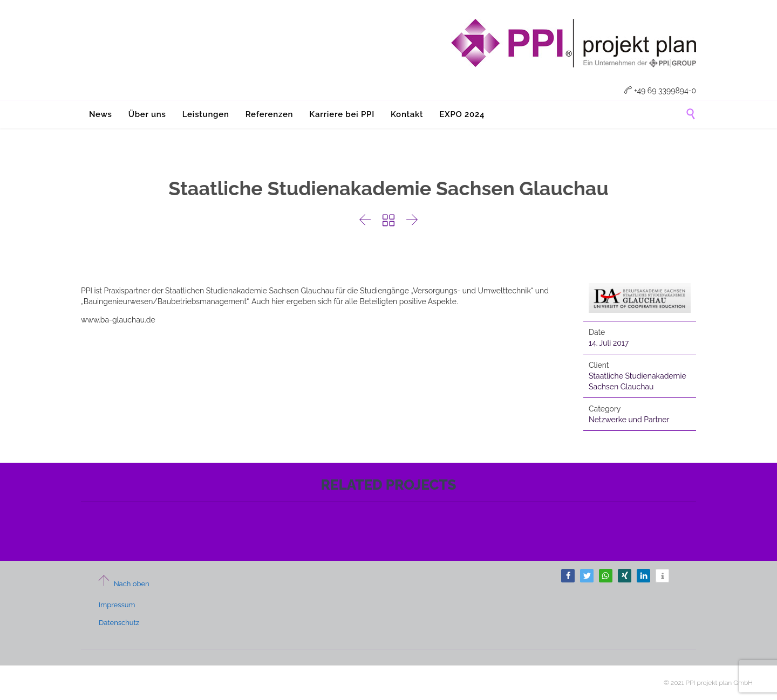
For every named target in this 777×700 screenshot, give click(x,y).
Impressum (117, 605)
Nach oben (123, 584)
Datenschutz (119, 623)
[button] (568, 576)
